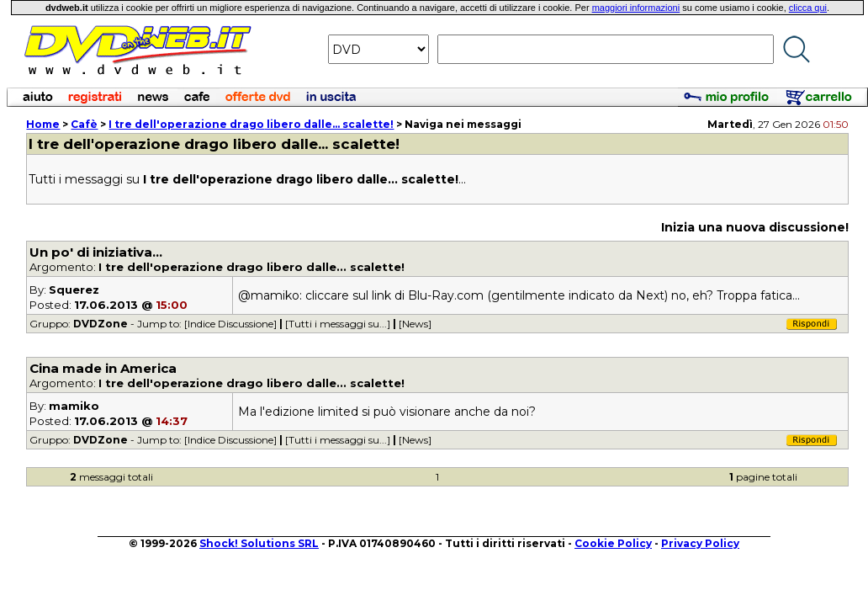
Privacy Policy (700, 543)
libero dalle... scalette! (251, 124)
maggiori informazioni (636, 8)
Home (43, 124)
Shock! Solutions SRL (259, 543)
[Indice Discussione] (230, 324)
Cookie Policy (613, 543)
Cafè (84, 124)
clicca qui (808, 8)
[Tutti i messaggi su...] (338, 324)
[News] (415, 324)
